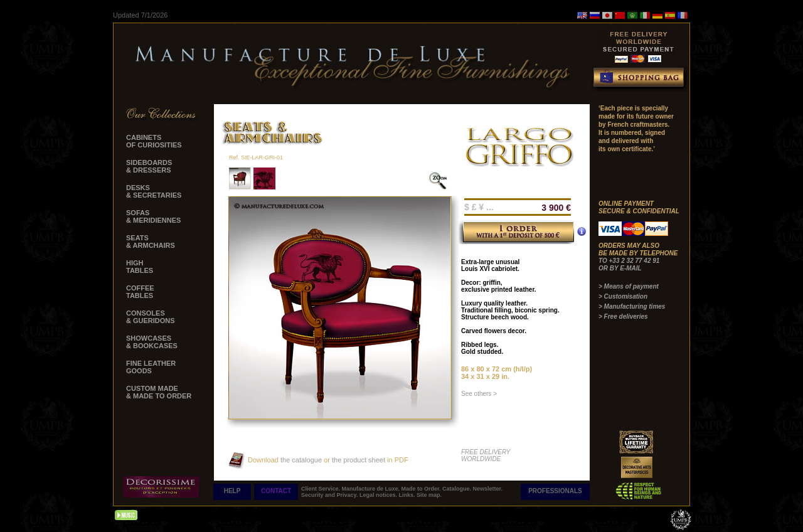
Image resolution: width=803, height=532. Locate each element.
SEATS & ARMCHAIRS (151, 242)
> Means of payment (629, 286)
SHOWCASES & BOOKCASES (152, 342)
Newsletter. (488, 489)
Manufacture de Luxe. (372, 489)
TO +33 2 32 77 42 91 (629, 261)
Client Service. (322, 489)
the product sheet (359, 460)
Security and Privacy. (330, 495)
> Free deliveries (623, 317)
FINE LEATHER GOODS (151, 367)
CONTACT (276, 491)
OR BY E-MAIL (620, 268)
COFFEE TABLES (140, 292)
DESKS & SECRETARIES (154, 191)
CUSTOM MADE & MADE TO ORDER (159, 392)
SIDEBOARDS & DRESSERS (149, 166)
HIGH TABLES (140, 267)
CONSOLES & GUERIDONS (151, 317)
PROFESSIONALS (555, 491)
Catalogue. (458, 489)
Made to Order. (422, 489)
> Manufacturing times (632, 306)
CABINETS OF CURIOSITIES (154, 141)
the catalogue (300, 460)
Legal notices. (379, 495)
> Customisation (623, 296)
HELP (232, 491)
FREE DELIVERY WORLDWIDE (486, 455)
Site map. (429, 495)
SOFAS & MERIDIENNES (153, 216)
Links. (407, 495)
